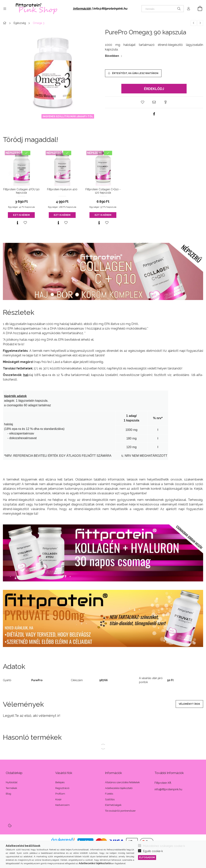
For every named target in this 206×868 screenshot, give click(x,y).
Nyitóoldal (12, 782)
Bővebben (112, 56)
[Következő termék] (200, 23)
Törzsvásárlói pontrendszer (120, 811)
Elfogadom (147, 857)
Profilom (60, 794)
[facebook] (154, 114)
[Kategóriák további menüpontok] (5, 9)
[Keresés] (163, 9)
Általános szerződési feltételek (122, 782)
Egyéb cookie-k (153, 851)
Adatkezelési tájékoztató (119, 788)
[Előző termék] (194, 23)
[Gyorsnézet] (17, 223)
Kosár (58, 799)
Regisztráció (62, 788)
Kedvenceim (62, 805)
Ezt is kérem (21, 215)
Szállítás (110, 799)
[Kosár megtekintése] (198, 9)
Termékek (11, 788)
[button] (142, 102)
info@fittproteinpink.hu (110, 9)
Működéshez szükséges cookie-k (164, 846)
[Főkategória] (5, 23)
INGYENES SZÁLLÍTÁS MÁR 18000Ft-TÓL (68, 116)
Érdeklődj (154, 89)
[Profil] (189, 9)
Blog (8, 794)
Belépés (60, 782)
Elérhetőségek (113, 805)
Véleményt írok (189, 704)
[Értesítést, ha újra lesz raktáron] (133, 73)
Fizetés (109, 794)
